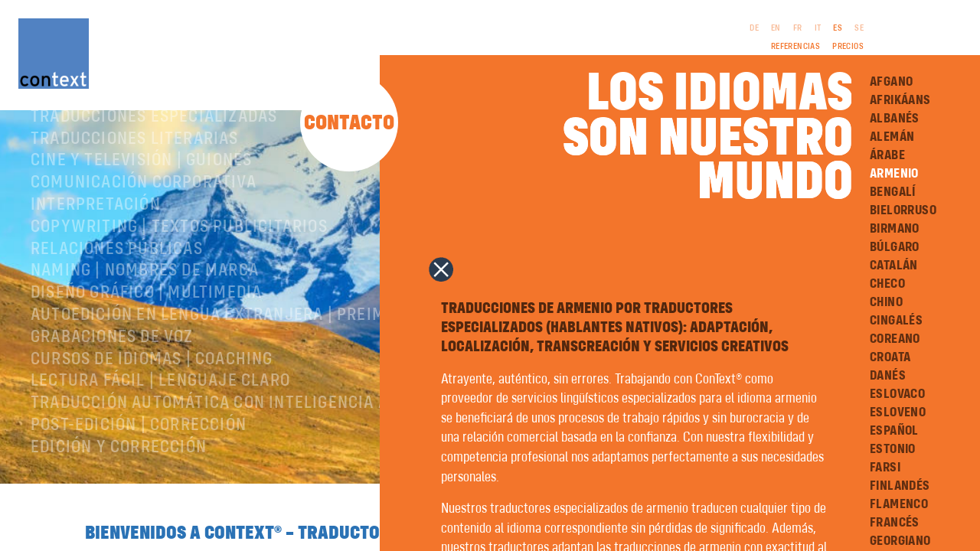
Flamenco (899, 504)
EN (776, 28)
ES (838, 28)
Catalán (894, 266)
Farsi (885, 468)
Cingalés (896, 321)
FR (798, 28)
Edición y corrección (119, 491)
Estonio (893, 449)
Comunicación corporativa (144, 226)
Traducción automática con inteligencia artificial (246, 446)
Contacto (349, 124)
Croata (890, 357)
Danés (888, 376)
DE (754, 28)
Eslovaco (897, 394)
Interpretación (96, 248)
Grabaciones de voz (112, 380)
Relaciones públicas (117, 292)
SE (859, 28)
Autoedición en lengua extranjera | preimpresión (240, 358)
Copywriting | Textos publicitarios (179, 270)
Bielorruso (903, 210)
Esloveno (898, 412)
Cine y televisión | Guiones (141, 204)
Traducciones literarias (135, 182)
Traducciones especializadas (154, 160)
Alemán (892, 137)
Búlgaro (895, 247)
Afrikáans (900, 100)
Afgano (891, 82)
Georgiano (900, 541)
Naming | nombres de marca (145, 314)
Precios (848, 47)
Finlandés (900, 486)
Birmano (895, 229)
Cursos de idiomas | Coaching (152, 403)
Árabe (887, 155)
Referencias (795, 47)
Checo (887, 284)
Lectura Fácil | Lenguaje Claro (160, 424)
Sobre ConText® (96, 138)
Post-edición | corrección (139, 468)
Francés (895, 523)
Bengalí (893, 192)
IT (818, 28)
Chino (886, 302)
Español (894, 431)
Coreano (895, 339)
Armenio (894, 174)
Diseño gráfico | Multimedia (146, 336)
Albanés (895, 119)
